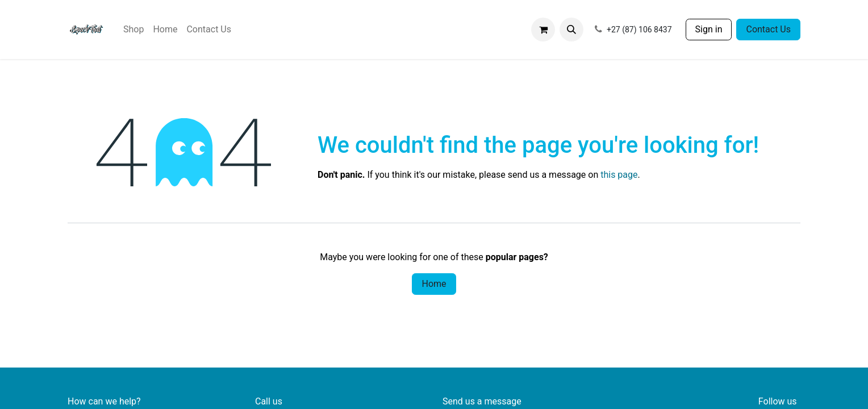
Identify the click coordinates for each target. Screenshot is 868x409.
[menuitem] (133, 30)
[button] (571, 30)
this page (619, 175)
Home (434, 284)
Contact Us (768, 29)
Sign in (709, 29)
